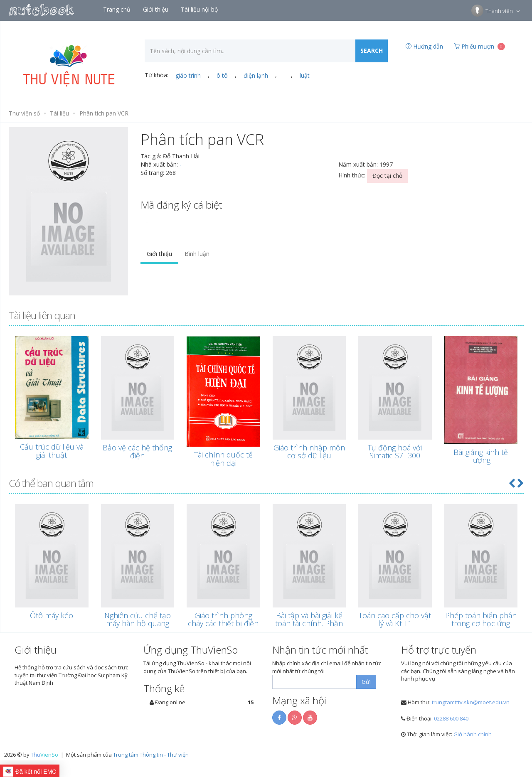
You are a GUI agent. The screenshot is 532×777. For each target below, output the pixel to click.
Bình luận (197, 254)
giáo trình (188, 75)
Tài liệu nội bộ (200, 9)
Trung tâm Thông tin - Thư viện (151, 755)
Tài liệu (59, 113)
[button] (512, 483)
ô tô (222, 75)
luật (305, 75)
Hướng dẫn (424, 46)
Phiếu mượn (479, 46)
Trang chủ (118, 9)
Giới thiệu (156, 9)
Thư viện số (24, 113)
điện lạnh (256, 75)
